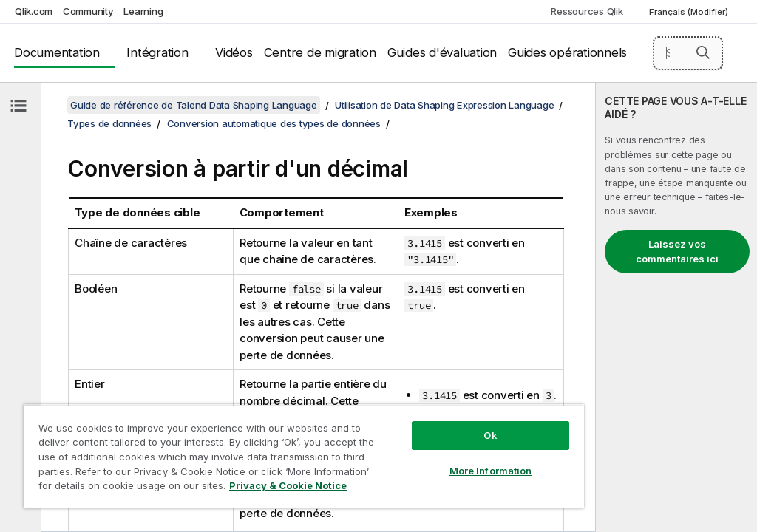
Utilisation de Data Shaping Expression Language (444, 105)
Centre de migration (320, 52)
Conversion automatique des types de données (274, 123)
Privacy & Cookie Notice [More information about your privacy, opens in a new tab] (288, 485)
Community (88, 11)
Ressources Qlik (587, 11)
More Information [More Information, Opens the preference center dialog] (491, 471)
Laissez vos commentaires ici (677, 251)
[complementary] (676, 307)
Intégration (157, 52)
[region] (304, 456)
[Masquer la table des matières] (18, 106)
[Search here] (688, 53)
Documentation (57, 52)
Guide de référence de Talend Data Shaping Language (194, 105)
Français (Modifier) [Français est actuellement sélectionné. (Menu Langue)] (690, 12)
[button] (703, 52)
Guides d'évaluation (442, 52)
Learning (143, 11)
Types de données (109, 123)
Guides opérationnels (567, 52)
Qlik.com (34, 11)
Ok (490, 435)
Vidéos (234, 52)
